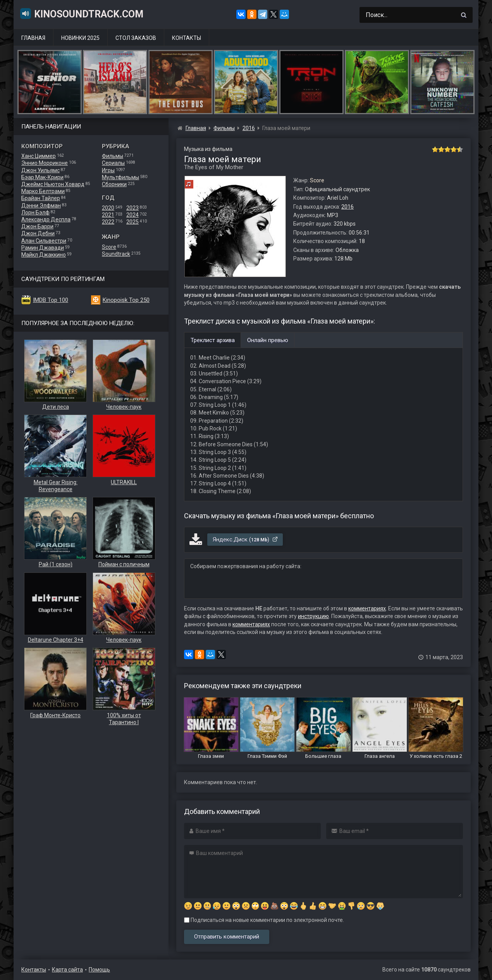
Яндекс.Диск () (245, 540)
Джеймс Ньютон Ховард (53, 184)
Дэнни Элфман (41, 206)
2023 (132, 208)
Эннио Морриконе (45, 163)
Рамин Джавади (43, 248)
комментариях (367, 608)
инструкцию (313, 616)
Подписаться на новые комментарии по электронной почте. (264, 920)
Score (109, 247)
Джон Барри (37, 226)
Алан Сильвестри (44, 241)
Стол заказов (136, 38)
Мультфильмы (120, 177)
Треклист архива (213, 340)
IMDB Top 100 (51, 300)
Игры (108, 170)
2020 (108, 208)
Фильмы (113, 156)
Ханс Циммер (39, 156)
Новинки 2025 (80, 38)
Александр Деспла (46, 219)
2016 (347, 207)
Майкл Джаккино (44, 255)
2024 (132, 215)
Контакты (187, 38)
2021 (108, 215)
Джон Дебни (38, 233)
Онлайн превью (268, 340)
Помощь (99, 970)
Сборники (114, 184)
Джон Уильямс (40, 170)
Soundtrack (116, 254)
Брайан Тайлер (41, 198)
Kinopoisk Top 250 (126, 300)
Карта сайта (67, 970)
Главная (33, 38)
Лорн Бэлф (35, 212)
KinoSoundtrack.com (81, 14)
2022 (108, 222)
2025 (132, 222)
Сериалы (113, 163)
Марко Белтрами (43, 191)
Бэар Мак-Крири (42, 177)
